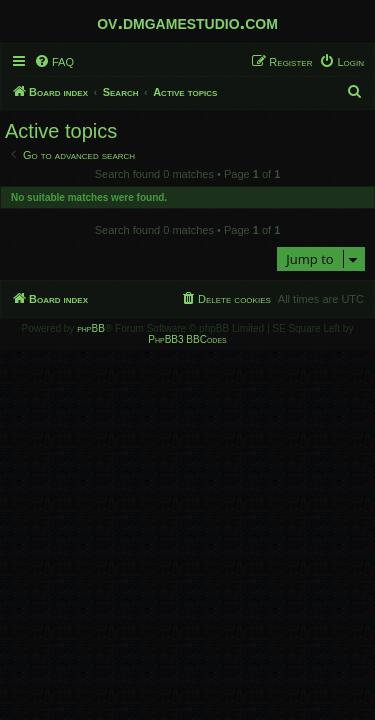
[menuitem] (54, 62)
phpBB (91, 328)
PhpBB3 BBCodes (187, 339)
